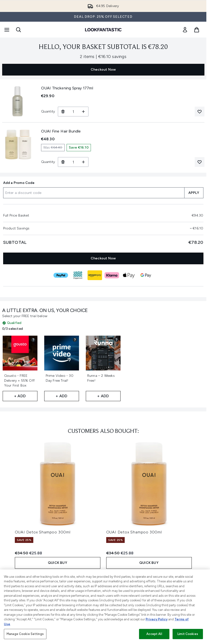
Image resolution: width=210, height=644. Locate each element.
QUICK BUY (57, 563)
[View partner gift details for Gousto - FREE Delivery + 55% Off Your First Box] (33, 340)
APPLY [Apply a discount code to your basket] (194, 193)
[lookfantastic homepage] (103, 30)
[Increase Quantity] (83, 112)
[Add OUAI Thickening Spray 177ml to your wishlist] (200, 112)
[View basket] (197, 30)
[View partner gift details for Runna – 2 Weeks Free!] (116, 340)
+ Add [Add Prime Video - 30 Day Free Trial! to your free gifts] (61, 396)
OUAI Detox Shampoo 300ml (43, 532)
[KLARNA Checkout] (112, 275)
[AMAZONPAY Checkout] (95, 275)
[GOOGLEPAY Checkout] (146, 275)
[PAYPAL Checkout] (61, 275)
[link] (185, 30)
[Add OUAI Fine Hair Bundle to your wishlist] (200, 162)
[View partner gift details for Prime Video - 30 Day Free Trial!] (75, 340)
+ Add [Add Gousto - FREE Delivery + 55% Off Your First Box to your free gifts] (20, 396)
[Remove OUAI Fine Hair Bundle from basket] (63, 162)
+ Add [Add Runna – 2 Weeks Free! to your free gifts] (103, 396)
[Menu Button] (6, 30)
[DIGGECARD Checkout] (78, 275)
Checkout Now (103, 70)
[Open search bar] (18, 30)
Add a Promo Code (19, 183)
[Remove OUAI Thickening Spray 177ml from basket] (63, 112)
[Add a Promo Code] (94, 193)
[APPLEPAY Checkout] (129, 275)
